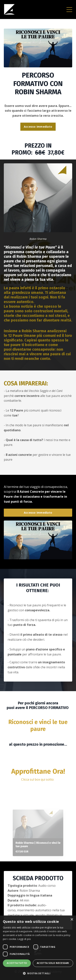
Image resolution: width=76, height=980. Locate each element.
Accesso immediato (38, 127)
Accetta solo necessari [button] (53, 963)
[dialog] (38, 948)
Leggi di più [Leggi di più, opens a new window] (24, 939)
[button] (38, 973)
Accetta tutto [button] (17, 963)
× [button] (72, 920)
